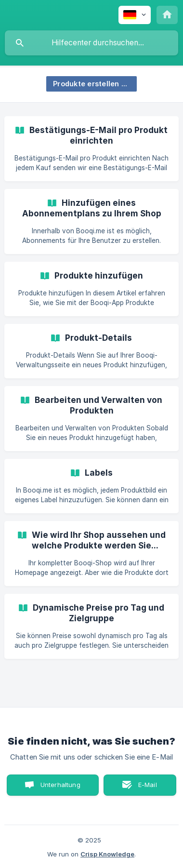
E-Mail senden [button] (143, 788)
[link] (91, 149)
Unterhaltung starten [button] (60, 788)
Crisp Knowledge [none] (107, 854)
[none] (135, 15)
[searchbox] (91, 43)
